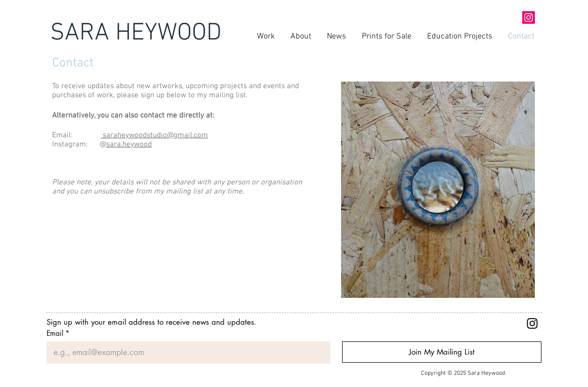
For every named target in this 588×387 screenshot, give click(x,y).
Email (58, 333)
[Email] (185, 353)
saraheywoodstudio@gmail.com (154, 135)
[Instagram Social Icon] (529, 17)
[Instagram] (532, 323)
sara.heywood (129, 144)
